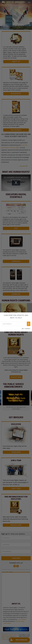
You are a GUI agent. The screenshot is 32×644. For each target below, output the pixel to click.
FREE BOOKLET (16, 130)
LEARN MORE (16, 452)
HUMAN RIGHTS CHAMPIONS (16, 300)
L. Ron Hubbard (22, 619)
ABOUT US (16, 62)
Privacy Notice (22, 635)
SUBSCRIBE (16, 558)
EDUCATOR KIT (16, 94)
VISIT (16, 228)
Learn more (7, 623)
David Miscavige (19, 621)
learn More (23, 166)
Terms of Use (26, 636)
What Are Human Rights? (16, 172)
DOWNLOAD (16, 261)
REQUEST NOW (16, 377)
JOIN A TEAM (16, 489)
